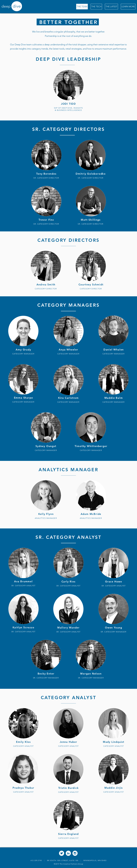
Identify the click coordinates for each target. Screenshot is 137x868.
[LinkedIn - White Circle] (68, 853)
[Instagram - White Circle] (75, 853)
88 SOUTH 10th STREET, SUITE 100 (64, 860)
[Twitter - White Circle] (62, 853)
